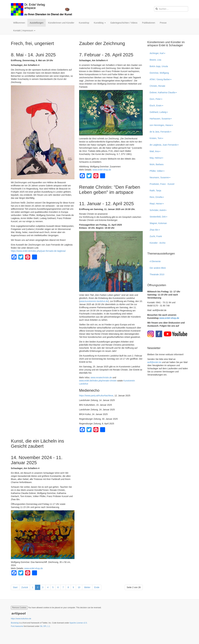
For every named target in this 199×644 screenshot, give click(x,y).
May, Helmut (157, 158)
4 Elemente (155, 261)
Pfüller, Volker (157, 171)
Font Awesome (17, 626)
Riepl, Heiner (157, 204)
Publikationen (149, 23)
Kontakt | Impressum (24, 31)
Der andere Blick (158, 268)
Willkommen (19, 23)
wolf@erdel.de (154, 362)
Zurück (25, 587)
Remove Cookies (19, 608)
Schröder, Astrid (158, 210)
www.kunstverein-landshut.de (94, 301)
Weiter (87, 587)
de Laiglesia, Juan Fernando (164, 145)
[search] (171, 9)
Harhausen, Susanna (161, 119)
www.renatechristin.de (101, 377)
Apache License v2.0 (78, 623)
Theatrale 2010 (157, 274)
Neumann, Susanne (160, 177)
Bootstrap (15, 623)
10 (79, 587)
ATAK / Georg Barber (161, 79)
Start (15, 587)
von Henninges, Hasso (161, 125)
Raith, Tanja (155, 191)
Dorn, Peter (156, 99)
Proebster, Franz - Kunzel (162, 184)
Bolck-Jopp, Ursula (159, 66)
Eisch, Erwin (156, 106)
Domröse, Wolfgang (159, 73)
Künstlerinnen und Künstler (61, 23)
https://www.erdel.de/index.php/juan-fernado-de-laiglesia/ (38, 251)
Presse (163, 23)
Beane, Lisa (155, 60)
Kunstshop (84, 23)
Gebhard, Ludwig (159, 112)
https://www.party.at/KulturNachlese (96, 396)
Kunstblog (100, 23)
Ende (97, 587)
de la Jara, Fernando (161, 132)
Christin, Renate (157, 86)
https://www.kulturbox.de (21, 619)
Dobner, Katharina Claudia (163, 92)
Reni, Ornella (157, 197)
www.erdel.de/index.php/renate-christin (98, 381)
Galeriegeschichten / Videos (124, 23)
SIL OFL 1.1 (45, 626)
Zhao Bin (155, 230)
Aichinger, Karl (157, 53)
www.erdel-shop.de (102, 170)
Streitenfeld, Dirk (159, 217)
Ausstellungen (37, 23)
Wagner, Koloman (158, 223)
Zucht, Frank (156, 236)
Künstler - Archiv (158, 243)
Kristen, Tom (157, 138)
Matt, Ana (155, 151)
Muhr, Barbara (157, 164)
